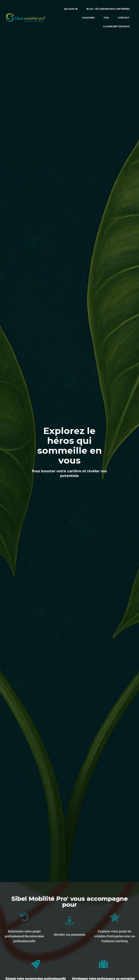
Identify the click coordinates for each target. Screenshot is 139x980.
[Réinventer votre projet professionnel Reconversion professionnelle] (24, 896)
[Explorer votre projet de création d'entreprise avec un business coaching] (115, 896)
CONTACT (124, 18)
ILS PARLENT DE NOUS (116, 26)
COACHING (88, 18)
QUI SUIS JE (71, 9)
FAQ (106, 18)
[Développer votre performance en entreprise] (103, 964)
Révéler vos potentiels (69, 920)
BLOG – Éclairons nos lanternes (108, 9)
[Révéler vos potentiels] (69, 906)
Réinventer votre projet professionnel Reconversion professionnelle (24, 915)
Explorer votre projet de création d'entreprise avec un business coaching (115, 915)
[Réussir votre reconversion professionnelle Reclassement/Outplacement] (36, 964)
